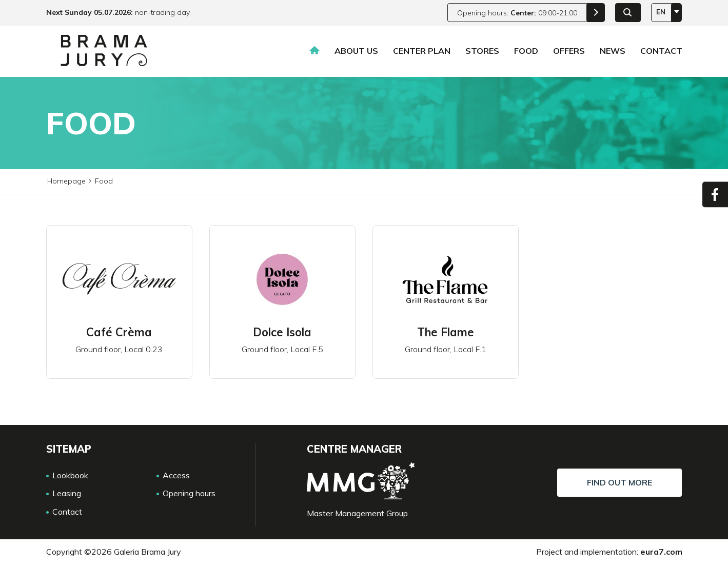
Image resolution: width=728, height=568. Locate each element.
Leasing (67, 493)
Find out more (619, 482)
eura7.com (661, 552)
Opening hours (189, 493)
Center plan (422, 51)
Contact (661, 51)
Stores (482, 51)
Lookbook (70, 475)
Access (176, 475)
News (613, 51)
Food (526, 51)
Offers (569, 51)
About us (356, 51)
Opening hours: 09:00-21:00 (517, 13)
